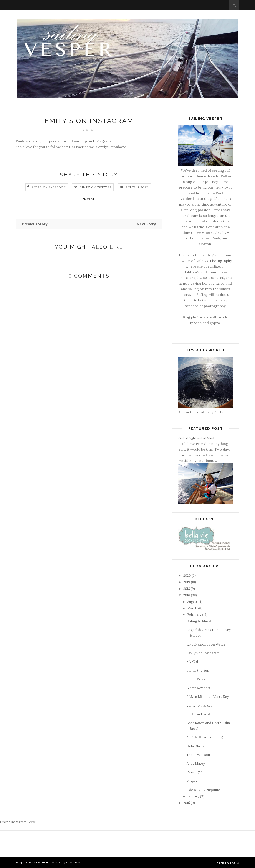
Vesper (192, 781)
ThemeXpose (49, 862)
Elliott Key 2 (196, 679)
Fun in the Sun (198, 670)
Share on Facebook (49, 187)
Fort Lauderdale (199, 714)
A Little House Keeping (205, 737)
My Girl (192, 662)
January (193, 796)
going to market (199, 705)
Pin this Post (137, 187)
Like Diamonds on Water (206, 644)
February (194, 615)
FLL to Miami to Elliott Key (208, 697)
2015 (187, 803)
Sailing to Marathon (202, 621)
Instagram (102, 141)
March (192, 608)
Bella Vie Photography (214, 261)
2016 (187, 595)
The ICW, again (198, 755)
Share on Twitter (96, 187)
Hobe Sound (196, 746)
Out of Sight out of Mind (196, 438)
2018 (187, 589)
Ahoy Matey (196, 763)
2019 (187, 582)
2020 (187, 576)
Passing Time (197, 772)
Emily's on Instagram (203, 653)
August (192, 602)
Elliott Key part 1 (199, 688)
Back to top (228, 863)
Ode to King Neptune (203, 790)
